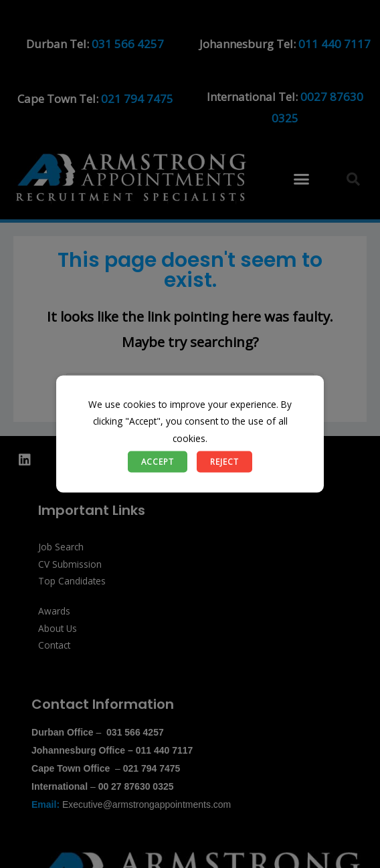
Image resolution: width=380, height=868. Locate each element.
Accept (158, 461)
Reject (224, 461)
